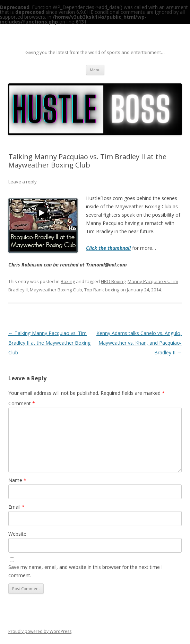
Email (16, 507)
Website (17, 534)
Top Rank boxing (102, 290)
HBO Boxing (113, 281)
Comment (22, 403)
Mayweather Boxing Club (56, 290)
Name (17, 480)
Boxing (68, 281)
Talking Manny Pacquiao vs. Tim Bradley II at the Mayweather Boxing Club (49, 343)
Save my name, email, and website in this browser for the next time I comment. (85, 571)
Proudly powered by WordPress (40, 631)
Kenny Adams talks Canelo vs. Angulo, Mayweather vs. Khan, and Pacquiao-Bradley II (139, 343)
